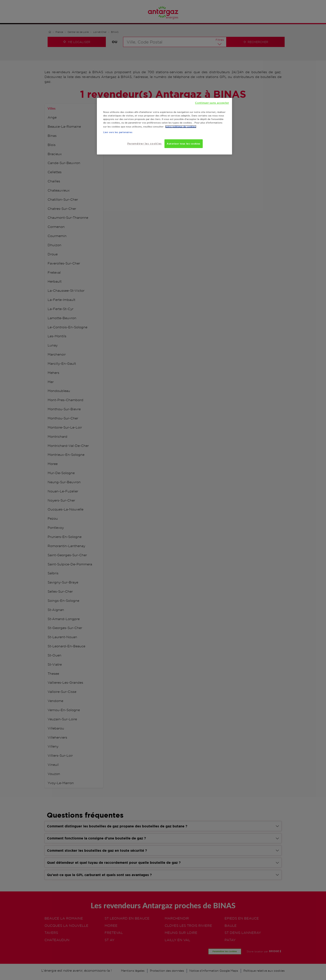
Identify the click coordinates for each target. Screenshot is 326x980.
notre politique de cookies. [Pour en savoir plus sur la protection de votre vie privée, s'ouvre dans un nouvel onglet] (181, 127)
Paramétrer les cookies (144, 144)
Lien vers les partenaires (118, 132)
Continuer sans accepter (212, 103)
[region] (164, 126)
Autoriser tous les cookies (184, 144)
